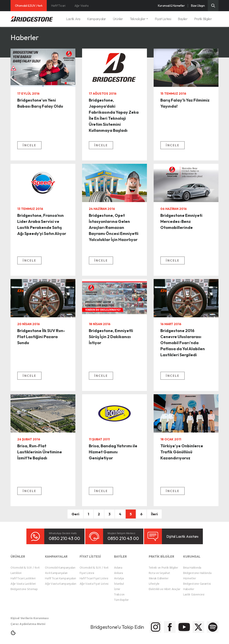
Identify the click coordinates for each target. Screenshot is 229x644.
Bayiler (183, 19)
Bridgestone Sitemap (24, 585)
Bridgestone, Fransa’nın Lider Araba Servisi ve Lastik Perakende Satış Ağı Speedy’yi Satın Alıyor (39, 234)
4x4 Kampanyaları (56, 569)
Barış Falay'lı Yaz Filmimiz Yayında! (180, 104)
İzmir (117, 585)
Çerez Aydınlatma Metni (28, 620)
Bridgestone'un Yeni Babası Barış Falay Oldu (40, 108)
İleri (154, 514)
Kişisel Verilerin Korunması (30, 615)
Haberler (189, 585)
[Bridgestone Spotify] (210, 624)
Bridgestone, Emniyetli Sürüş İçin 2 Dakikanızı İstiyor (113, 339)
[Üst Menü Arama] (213, 6)
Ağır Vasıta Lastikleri (23, 580)
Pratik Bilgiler (203, 19)
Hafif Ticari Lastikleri (23, 575)
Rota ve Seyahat (159, 569)
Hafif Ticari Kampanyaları (60, 575)
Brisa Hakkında (192, 564)
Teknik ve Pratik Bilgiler (163, 564)
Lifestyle (154, 580)
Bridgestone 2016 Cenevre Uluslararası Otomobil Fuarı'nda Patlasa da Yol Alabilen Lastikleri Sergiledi (184, 350)
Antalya (119, 575)
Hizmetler (189, 575)
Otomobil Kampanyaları (60, 564)
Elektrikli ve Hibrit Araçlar (164, 585)
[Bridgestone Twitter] (188, 624)
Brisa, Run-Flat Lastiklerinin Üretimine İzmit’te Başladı (38, 457)
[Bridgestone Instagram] (121, 624)
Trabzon (119, 591)
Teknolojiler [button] (138, 19)
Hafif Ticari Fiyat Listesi (94, 575)
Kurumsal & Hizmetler (171, 6)
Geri (75, 514)
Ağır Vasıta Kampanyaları (60, 580)
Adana (118, 564)
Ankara (118, 569)
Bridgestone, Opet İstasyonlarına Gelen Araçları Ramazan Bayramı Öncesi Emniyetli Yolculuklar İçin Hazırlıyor (113, 234)
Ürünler (118, 19)
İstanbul (119, 580)
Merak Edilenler (159, 575)
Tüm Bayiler (121, 596)
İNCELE (29, 150)
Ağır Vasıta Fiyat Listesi (94, 580)
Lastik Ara (73, 19)
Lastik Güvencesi (194, 591)
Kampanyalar (96, 19)
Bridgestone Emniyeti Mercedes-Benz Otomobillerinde (185, 223)
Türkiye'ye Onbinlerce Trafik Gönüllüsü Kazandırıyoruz (181, 457)
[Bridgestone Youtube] (165, 624)
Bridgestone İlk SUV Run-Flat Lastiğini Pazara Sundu (40, 339)
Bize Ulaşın (198, 6)
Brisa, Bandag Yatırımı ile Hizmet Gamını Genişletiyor (112, 454)
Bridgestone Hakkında (197, 569)
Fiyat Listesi (163, 19)
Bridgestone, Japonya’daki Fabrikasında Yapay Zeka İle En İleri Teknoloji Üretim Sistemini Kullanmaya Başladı (114, 123)
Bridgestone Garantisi (197, 580)
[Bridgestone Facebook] (143, 624)
